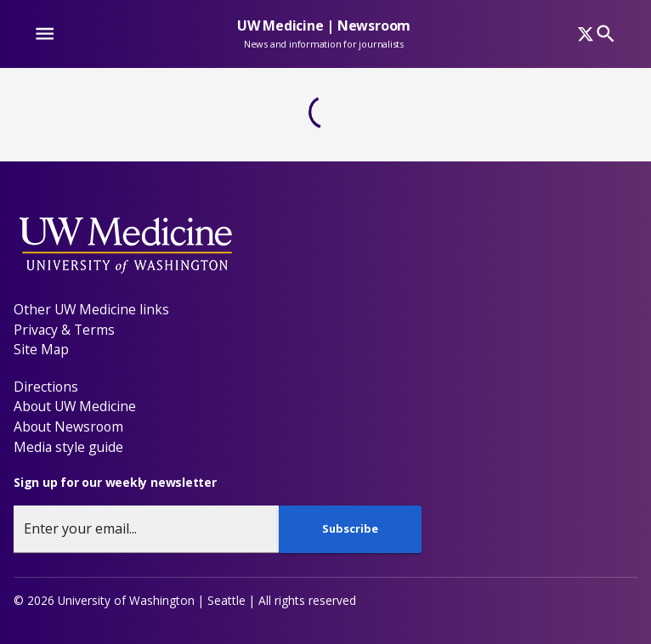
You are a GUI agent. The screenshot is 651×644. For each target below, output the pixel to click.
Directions (46, 387)
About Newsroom (68, 427)
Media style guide (68, 447)
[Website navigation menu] (45, 34)
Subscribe (350, 528)
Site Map (41, 349)
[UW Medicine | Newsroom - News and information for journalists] (324, 41)
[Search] (606, 34)
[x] (586, 34)
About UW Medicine (75, 406)
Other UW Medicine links (91, 309)
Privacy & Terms (64, 330)
